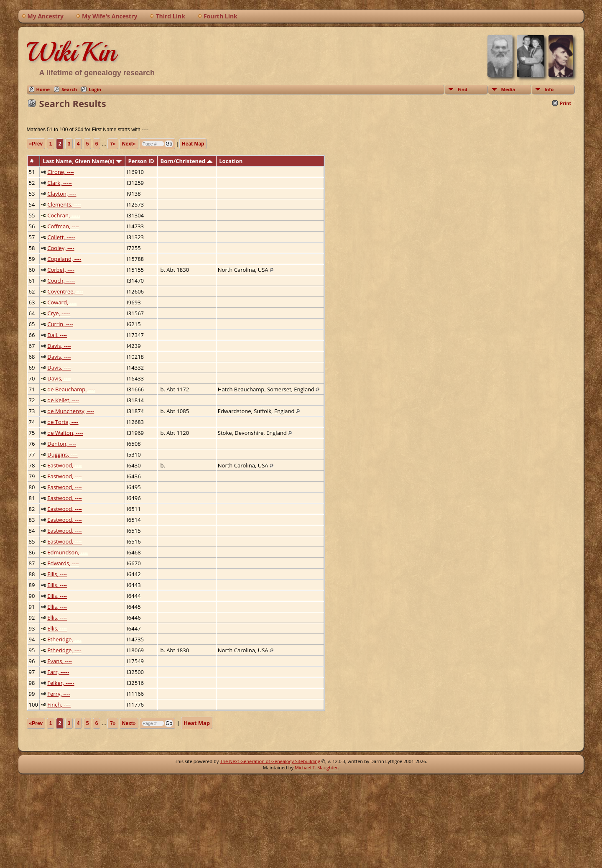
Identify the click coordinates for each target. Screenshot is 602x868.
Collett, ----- (61, 237)
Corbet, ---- (61, 270)
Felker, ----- (61, 683)
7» (113, 144)
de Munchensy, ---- (71, 411)
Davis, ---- (59, 346)
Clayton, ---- (62, 194)
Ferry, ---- (59, 694)
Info (549, 89)
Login (95, 89)
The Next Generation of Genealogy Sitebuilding (270, 761)
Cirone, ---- (60, 172)
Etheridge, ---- (64, 639)
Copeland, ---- (64, 259)
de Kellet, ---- (63, 400)
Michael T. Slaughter (316, 767)
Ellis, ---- (57, 574)
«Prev (36, 144)
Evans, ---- (60, 661)
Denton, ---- (62, 444)
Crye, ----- (59, 313)
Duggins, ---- (62, 454)
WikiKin (71, 52)
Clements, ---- (64, 204)
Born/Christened (187, 161)
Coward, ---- (62, 302)
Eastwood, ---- (64, 465)
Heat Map (193, 144)
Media (508, 89)
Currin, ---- (60, 324)
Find (462, 89)
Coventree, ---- (65, 291)
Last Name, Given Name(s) (82, 161)
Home (43, 89)
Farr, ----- (58, 672)
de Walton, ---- (65, 433)
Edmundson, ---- (68, 552)
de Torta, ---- (63, 422)
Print (565, 103)
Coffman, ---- (63, 226)
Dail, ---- (57, 335)
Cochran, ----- (64, 215)
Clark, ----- (60, 183)
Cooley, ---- (61, 248)
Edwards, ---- (63, 563)
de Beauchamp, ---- (71, 389)
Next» (129, 144)
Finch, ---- (59, 705)
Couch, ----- (61, 281)
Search (69, 89)
